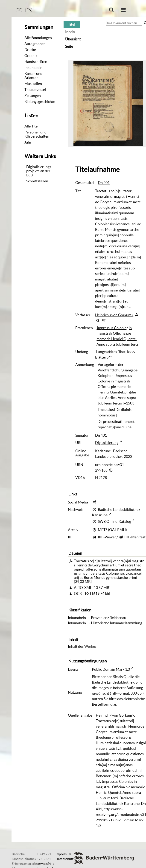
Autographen (35, 44)
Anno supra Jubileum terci (117, 344)
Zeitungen (33, 96)
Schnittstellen (37, 181)
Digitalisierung (107, 443)
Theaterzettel (35, 90)
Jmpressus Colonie (111, 328)
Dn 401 (104, 183)
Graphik (31, 56)
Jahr (28, 142)
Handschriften (36, 62)
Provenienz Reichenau (109, 618)
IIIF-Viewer (107, 537)
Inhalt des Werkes (82, 646)
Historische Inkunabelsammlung (117, 623)
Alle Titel (31, 126)
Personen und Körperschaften (37, 134)
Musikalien (33, 84)
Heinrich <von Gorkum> (114, 315)
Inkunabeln (33, 68)
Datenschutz (64, 859)
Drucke (30, 50)
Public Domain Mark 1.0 (111, 669)
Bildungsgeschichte (40, 102)
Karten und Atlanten (33, 76)
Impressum (63, 854)
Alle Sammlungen (38, 38)
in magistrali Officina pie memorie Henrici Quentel (117, 333)
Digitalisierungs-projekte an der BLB (39, 171)
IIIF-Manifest (135, 537)
